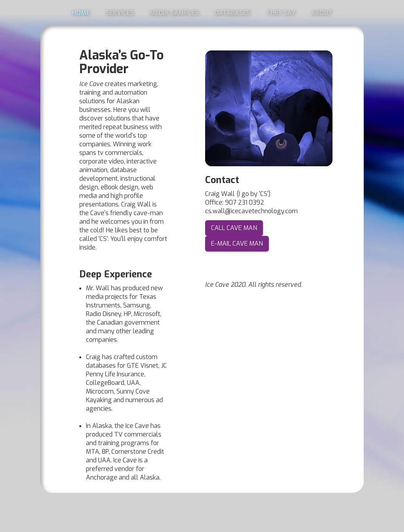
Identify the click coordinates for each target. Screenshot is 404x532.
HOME (81, 13)
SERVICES (120, 13)
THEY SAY (281, 13)
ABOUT (322, 13)
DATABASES (232, 13)
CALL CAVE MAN (234, 228)
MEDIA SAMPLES (174, 13)
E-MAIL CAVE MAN (237, 244)
